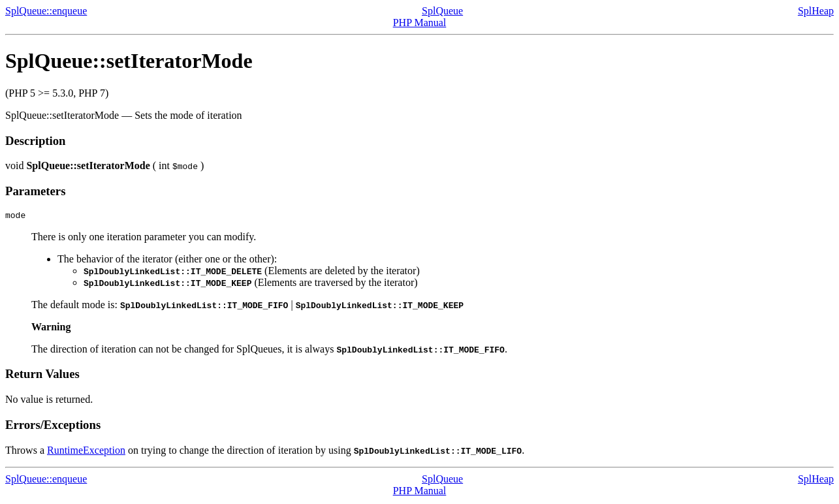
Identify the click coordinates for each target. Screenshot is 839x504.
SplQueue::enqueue (46, 11)
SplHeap (816, 11)
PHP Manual (420, 23)
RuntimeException (86, 452)
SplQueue (442, 11)
